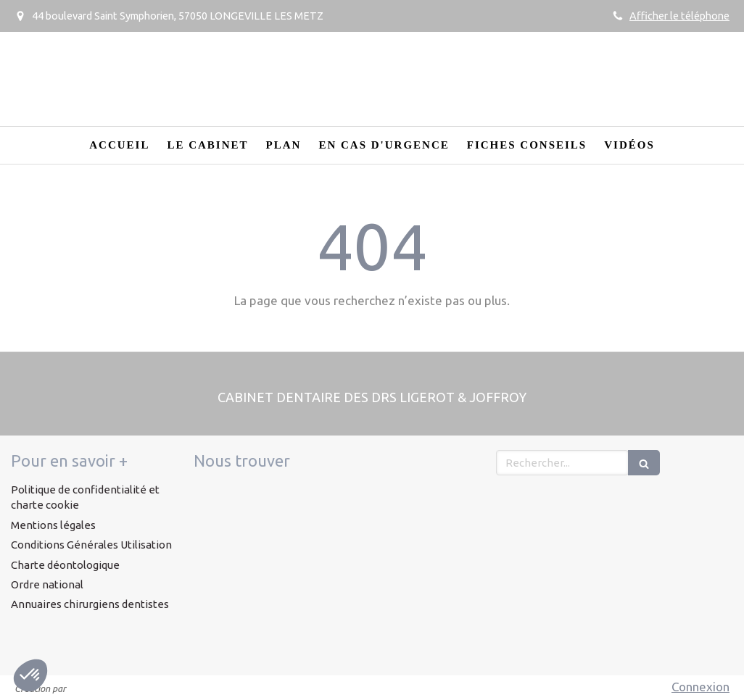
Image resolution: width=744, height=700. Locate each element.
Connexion (700, 687)
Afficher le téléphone (679, 16)
